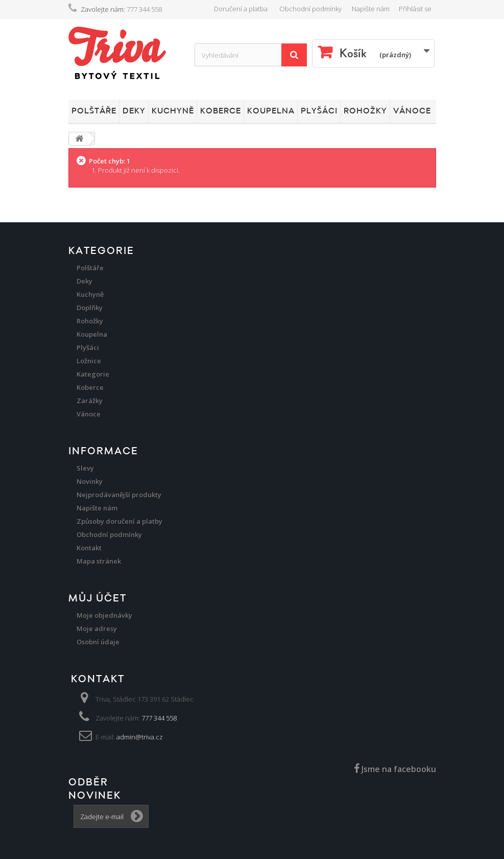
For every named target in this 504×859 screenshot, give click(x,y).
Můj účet (98, 598)
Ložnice (89, 361)
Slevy (85, 468)
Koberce (221, 111)
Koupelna (271, 111)
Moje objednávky (104, 615)
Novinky (90, 481)
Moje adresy (97, 629)
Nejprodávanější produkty (119, 495)
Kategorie (93, 374)
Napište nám (371, 9)
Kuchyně (173, 111)
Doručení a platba (241, 9)
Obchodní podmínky (310, 9)
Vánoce (412, 111)
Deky (134, 111)
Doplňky (90, 308)
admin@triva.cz (140, 737)
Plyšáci (319, 111)
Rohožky (365, 111)
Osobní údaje (98, 642)
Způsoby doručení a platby (119, 521)
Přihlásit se (415, 9)
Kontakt (89, 548)
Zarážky (90, 401)
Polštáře (94, 111)
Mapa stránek (99, 561)
